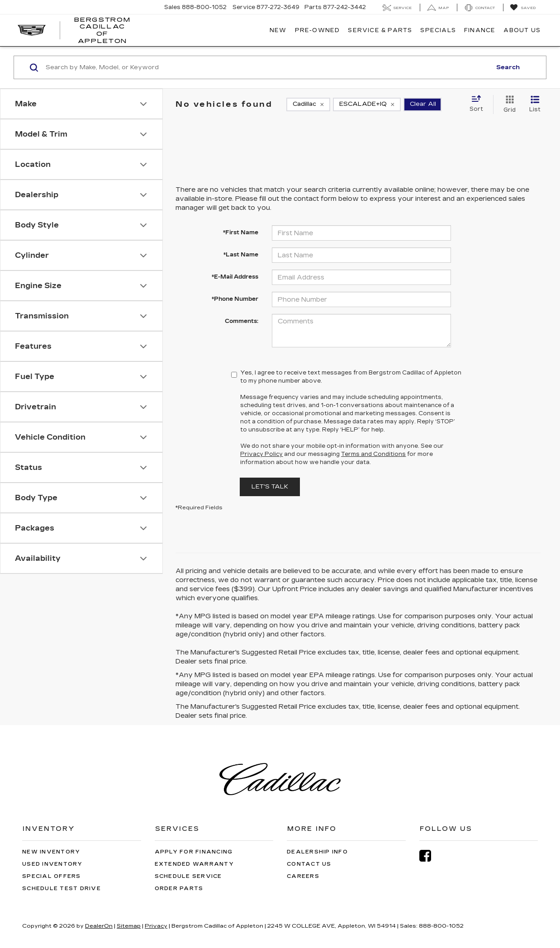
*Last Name (241, 255)
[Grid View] (508, 104)
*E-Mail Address (235, 277)
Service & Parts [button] (380, 30)
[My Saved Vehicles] (523, 8)
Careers (303, 876)
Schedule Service (188, 876)
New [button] (278, 30)
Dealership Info (317, 852)
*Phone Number (235, 299)
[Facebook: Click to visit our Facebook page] (430, 856)
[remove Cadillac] (308, 104)
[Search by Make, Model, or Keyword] (267, 67)
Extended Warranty (194, 864)
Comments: (242, 321)
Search (508, 67)
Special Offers (52, 876)
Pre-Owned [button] (318, 30)
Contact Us (309, 864)
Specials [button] (438, 30)
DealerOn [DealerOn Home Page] (99, 926)
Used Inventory (52, 864)
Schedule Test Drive (62, 889)
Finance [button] (480, 30)
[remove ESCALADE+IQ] (367, 104)
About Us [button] (522, 30)
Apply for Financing (194, 852)
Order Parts (179, 889)
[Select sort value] (479, 104)
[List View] (535, 104)
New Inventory (51, 852)
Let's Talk (270, 487)
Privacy (156, 926)
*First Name (241, 232)
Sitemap (129, 926)
